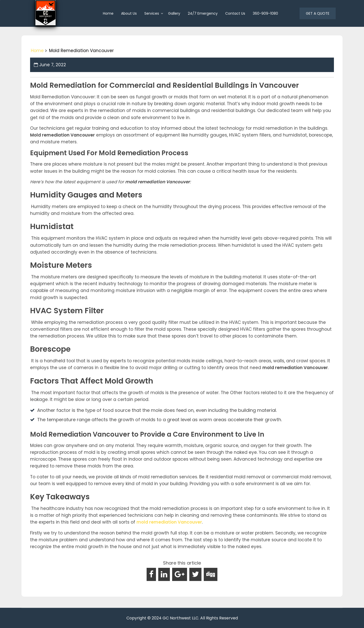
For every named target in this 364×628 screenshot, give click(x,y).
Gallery (174, 13)
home (108, 13)
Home (37, 51)
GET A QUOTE (318, 13)
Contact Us (235, 13)
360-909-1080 (265, 13)
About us (129, 13)
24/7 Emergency (203, 13)
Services (152, 13)
